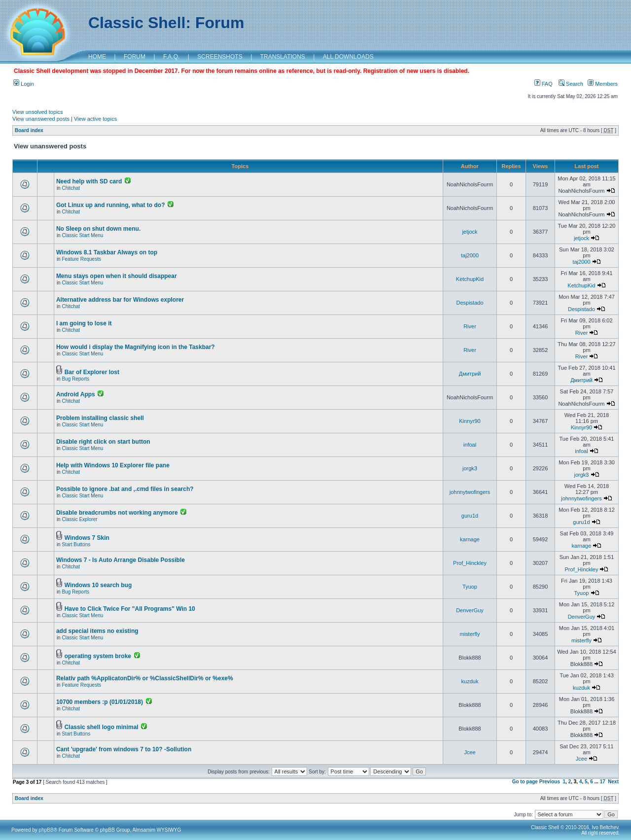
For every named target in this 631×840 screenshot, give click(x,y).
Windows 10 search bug (98, 585)
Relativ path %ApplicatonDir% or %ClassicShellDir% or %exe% (145, 678)
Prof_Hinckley (470, 563)
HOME (97, 57)
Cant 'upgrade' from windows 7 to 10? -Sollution (124, 749)
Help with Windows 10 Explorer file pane (113, 465)
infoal (470, 445)
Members (603, 84)
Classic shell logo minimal (102, 727)
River (470, 326)
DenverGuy (470, 610)
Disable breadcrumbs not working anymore (117, 513)
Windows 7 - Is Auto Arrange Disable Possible (121, 560)
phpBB (46, 830)
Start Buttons (76, 544)
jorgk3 (470, 468)
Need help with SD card (89, 181)
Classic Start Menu (82, 235)
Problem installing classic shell (100, 418)
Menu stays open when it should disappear (117, 276)
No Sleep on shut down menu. (98, 229)
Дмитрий (470, 374)
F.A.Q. (171, 57)
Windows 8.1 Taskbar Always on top (107, 252)
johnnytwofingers (470, 492)
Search (571, 84)
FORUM (135, 57)
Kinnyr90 (470, 421)
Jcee (470, 752)
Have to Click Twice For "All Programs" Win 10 (130, 609)
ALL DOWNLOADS (348, 57)
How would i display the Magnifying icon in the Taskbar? (136, 347)
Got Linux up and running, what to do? (111, 205)
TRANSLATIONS (283, 57)
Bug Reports (75, 379)
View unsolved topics (38, 112)
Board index (29, 130)
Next (613, 782)
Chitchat (71, 188)
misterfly (470, 634)
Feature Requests (81, 259)
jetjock (470, 232)
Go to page (525, 782)
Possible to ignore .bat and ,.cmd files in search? (125, 489)
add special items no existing (97, 631)
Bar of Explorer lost (92, 372)
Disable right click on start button (103, 442)
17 (603, 782)
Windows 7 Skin (87, 538)
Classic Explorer (79, 519)
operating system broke (98, 656)
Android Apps (76, 394)
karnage (470, 539)
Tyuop (470, 587)
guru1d (470, 516)
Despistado (470, 303)
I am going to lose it (84, 323)
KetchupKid (470, 279)
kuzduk (470, 681)
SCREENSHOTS (220, 57)
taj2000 (470, 255)
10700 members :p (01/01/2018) (100, 702)
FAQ (543, 84)
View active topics (95, 119)
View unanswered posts (41, 119)
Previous (550, 782)
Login (24, 84)
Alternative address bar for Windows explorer (120, 300)
